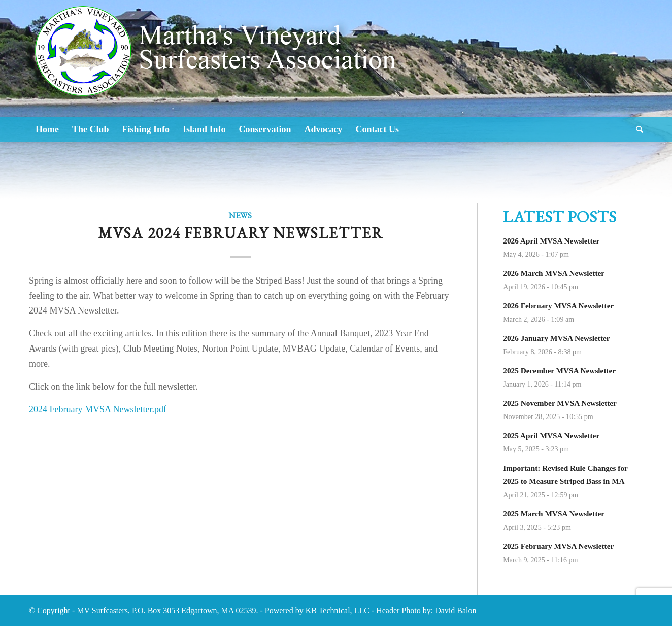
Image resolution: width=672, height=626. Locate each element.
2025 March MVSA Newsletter (554, 514)
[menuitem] (47, 129)
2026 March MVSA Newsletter (554, 273)
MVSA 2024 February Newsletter (241, 233)
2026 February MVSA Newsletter (558, 306)
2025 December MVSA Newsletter (559, 371)
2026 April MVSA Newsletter (551, 241)
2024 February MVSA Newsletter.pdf (98, 409)
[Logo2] (220, 81)
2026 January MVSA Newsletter (556, 338)
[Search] (636, 129)
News (240, 215)
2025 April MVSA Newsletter (551, 436)
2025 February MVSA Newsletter (558, 546)
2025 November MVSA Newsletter (560, 403)
